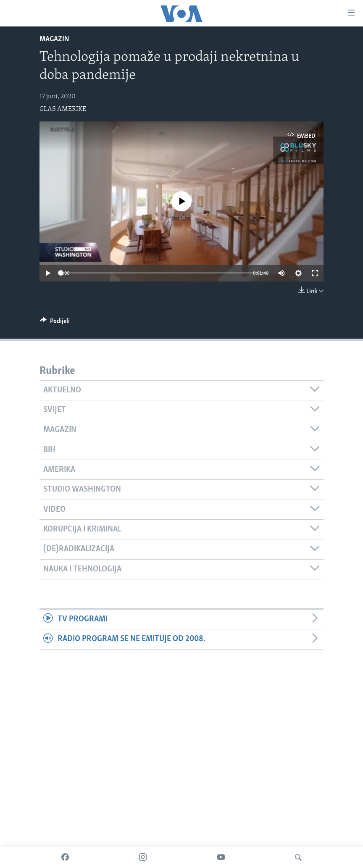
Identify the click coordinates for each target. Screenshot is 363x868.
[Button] (55, 323)
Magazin (54, 39)
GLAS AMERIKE (63, 109)
